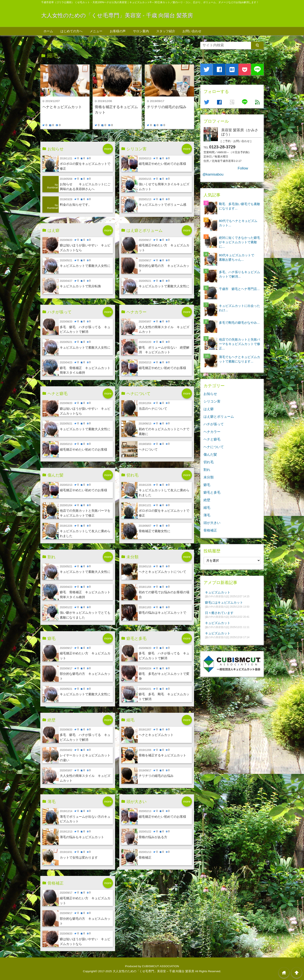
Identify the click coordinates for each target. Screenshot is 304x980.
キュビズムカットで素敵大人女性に (85, 266)
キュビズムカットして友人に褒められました (85, 533)
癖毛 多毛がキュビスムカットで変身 (164, 676)
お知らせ (210, 394)
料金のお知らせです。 (76, 205)
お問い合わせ (192, 31)
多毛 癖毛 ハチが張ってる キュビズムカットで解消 (85, 329)
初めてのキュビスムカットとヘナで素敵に (164, 431)
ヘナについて (148, 449)
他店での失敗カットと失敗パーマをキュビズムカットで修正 (85, 513)
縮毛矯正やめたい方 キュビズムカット (164, 248)
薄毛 (207, 515)
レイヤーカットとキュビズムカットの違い (85, 758)
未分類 (209, 477)
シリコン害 (212, 401)
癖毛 (207, 485)
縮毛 (207, 507)
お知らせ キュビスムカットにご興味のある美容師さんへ (85, 187)
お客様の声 (118, 31)
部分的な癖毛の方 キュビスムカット (164, 268)
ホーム (48, 31)
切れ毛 (209, 462)
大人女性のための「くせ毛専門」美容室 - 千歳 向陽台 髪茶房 (117, 15)
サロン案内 (141, 31)
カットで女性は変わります (79, 857)
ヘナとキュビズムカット (62, 107)
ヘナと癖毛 (212, 439)
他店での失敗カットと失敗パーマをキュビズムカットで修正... (240, 344)
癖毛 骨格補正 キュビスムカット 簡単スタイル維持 (86, 370)
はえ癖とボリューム (219, 416)
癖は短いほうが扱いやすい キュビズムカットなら (85, 248)
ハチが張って (214, 424)
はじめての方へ (71, 31)
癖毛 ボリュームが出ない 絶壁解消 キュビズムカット (164, 350)
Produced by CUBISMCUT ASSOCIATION (152, 966)
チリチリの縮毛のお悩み (167, 107)
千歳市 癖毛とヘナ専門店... (239, 289)
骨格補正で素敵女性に (155, 531)
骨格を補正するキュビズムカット (116, 110)
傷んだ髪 (210, 454)
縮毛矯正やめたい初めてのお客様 (162, 164)
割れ (207, 470)
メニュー (96, 31)
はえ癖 (209, 409)
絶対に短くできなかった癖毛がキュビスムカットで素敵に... (240, 242)
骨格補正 (145, 857)
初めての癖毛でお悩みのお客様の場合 (164, 595)
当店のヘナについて (153, 409)
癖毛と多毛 (212, 492)
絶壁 (207, 500)
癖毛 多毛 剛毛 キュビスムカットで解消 (164, 697)
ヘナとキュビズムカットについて (162, 572)
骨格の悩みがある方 (153, 837)
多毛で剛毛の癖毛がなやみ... (239, 323)
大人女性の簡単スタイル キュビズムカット (164, 329)
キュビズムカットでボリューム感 (162, 205)
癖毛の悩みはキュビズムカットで (162, 613)
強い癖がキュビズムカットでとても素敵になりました (85, 615)
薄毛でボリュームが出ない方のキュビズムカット (85, 819)
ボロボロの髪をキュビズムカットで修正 (85, 166)
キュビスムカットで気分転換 (80, 286)
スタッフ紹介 (166, 31)
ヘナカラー (212, 432)
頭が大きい (212, 523)
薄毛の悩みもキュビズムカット (82, 837)
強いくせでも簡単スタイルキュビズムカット (164, 187)
